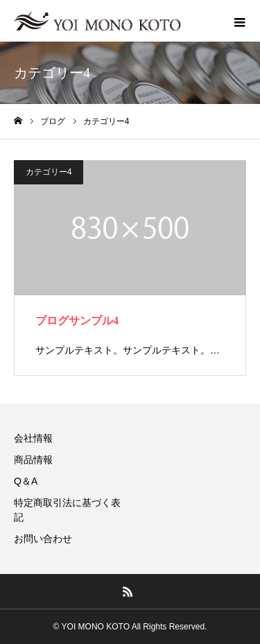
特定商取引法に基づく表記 (67, 510)
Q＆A (26, 481)
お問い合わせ (43, 539)
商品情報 (33, 460)
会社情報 (33, 438)
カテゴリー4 (49, 172)
